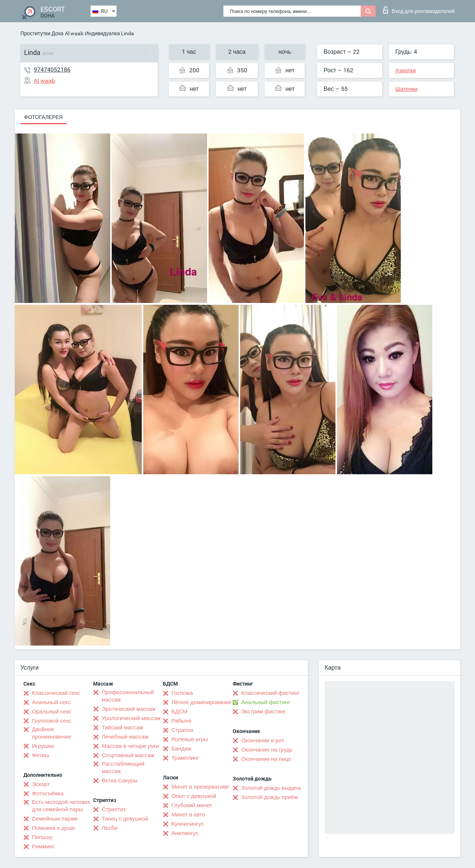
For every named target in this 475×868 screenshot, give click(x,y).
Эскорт (41, 784)
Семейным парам (55, 819)
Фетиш (41, 755)
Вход (419, 10)
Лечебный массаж (125, 737)
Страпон (182, 730)
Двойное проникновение (52, 733)
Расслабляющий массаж (123, 768)
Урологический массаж (131, 718)
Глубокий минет (192, 805)
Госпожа (182, 693)
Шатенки (406, 89)
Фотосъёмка (48, 793)
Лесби (110, 828)
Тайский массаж (122, 727)
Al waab (74, 33)
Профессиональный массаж (128, 696)
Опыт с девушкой (194, 796)
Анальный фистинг (266, 702)
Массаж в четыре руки (130, 746)
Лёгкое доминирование (201, 702)
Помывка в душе (53, 828)
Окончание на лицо (266, 759)
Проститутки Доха (42, 33)
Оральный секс (52, 712)
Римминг (43, 846)
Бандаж (181, 749)
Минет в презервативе (200, 787)
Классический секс (56, 693)
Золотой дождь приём (269, 797)
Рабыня (181, 721)
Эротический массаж (129, 709)
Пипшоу (42, 837)
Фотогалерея (43, 117)
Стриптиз (114, 809)
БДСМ (179, 712)
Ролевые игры (190, 739)
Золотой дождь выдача (271, 788)
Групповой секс (52, 721)
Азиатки (405, 70)
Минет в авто (188, 815)
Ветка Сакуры (119, 780)
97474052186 (52, 70)
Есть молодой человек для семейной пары (61, 806)
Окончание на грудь (267, 750)
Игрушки (43, 746)
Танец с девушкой (125, 819)
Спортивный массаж (128, 755)
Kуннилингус (188, 824)
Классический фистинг (270, 693)
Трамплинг (185, 758)
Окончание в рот (263, 740)
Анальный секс (51, 702)
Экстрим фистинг (263, 712)
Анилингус (185, 833)
